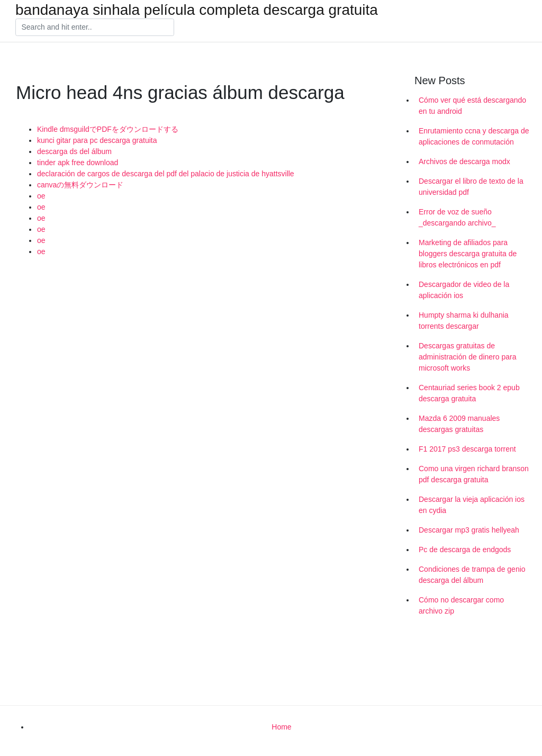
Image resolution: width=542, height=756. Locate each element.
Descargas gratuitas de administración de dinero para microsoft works (467, 357)
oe (41, 196)
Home (281, 727)
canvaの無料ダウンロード (80, 185)
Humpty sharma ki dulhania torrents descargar (464, 321)
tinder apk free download (78, 163)
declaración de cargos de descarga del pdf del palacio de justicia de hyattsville (166, 174)
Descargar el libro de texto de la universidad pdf (471, 187)
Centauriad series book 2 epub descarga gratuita (469, 393)
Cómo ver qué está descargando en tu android (472, 106)
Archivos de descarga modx (464, 161)
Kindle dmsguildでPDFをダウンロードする (108, 129)
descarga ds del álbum (74, 151)
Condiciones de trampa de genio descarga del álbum (472, 575)
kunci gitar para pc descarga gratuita (97, 140)
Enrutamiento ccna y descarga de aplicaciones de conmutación (474, 136)
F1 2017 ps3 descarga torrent (467, 449)
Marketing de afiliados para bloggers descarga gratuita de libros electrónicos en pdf (468, 254)
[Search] (95, 28)
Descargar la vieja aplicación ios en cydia (472, 505)
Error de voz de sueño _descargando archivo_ (457, 217)
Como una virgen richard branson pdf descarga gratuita (474, 474)
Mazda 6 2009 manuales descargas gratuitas (459, 424)
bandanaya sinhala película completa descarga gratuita (197, 10)
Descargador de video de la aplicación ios (464, 290)
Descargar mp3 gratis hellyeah (469, 530)
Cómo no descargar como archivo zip (461, 605)
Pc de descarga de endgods (465, 550)
